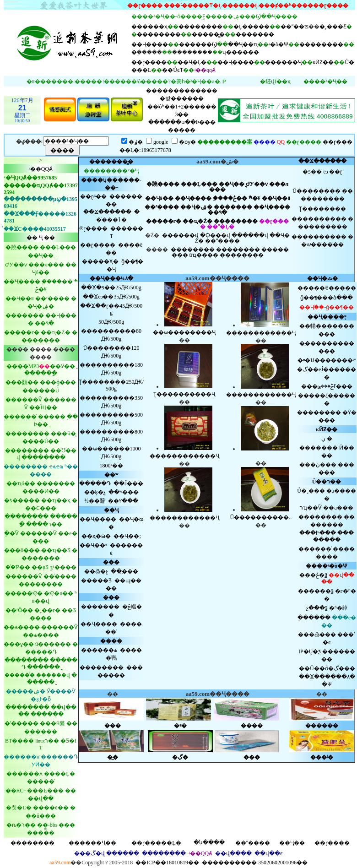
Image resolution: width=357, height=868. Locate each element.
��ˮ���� (222, 241)
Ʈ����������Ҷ (184, 394)
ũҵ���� (204, 255)
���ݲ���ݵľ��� (327, 386)
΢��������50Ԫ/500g (111, 322)
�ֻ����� (314, 618)
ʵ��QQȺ (41, 169)
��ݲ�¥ (247, 198)
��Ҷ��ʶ (93, 545)
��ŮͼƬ (173, 70)
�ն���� (209, 842)
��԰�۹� (217, 212)
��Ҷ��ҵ (243, 44)
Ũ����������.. (261, 517)
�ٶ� (136, 142)
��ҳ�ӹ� (96, 536)
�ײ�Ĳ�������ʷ (327, 360)
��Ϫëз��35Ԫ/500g (111, 297)
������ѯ (316, 591)
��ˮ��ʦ (295, 27)
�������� (200, 27)
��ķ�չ (95, 492)
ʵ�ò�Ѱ (279, 44)
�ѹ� (187, 142)
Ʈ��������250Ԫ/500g (111, 385)
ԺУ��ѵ (257, 184)
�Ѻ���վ (215, 235)
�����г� (164, 221)
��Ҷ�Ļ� (192, 62)
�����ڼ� (327, 439)
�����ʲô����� (327, 288)
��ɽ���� (149, 62)
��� (111, 562)
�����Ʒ (96, 580)
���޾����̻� (111, 162)
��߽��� (124, 571)
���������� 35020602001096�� (255, 863)
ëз (325, 172)
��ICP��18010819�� (167, 863)
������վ (180, 235)
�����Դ (95, 483)
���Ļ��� (199, 184)
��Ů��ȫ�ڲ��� (327, 668)
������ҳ (149, 27)
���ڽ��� (318, 465)
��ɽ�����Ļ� (156, 843)
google (161, 142)
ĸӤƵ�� (323, 62)
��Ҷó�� (159, 198)
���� (111, 641)
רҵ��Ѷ (311, 508)
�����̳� (208, 34)
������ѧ (99, 650)
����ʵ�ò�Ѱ (327, 566)
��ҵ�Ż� (197, 221)
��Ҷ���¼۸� (111, 278)
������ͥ (315, 549)
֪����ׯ (233, 198)
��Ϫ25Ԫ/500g (111, 288)
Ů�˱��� (311, 491)
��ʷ (111, 475)
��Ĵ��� (128, 483)
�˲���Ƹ (333, 27)
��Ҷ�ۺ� (196, 207)
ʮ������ (241, 52)
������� (255, 34)
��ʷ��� (124, 492)
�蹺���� (163, 184)
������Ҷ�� (92, 843)
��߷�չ (96, 571)
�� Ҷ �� (41, 238)
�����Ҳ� (100, 261)
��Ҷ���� (150, 44)
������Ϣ (198, 44)
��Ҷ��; (127, 536)
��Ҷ (111, 510)
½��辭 (95, 501)
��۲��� (123, 501)
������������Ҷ (184, 456)
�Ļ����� (252, 27)
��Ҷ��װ (276, 198)
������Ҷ (283, 62)
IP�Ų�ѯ (310, 651)
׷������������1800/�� (111, 466)
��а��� (338, 508)
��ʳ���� (162, 207)
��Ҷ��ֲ (232, 184)
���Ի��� (318, 533)
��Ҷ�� (292, 843)
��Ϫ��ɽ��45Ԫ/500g (111, 309)
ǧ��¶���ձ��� (327, 298)
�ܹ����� (147, 52)
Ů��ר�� (327, 482)
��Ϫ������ (322, 161)
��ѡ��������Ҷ (184, 332)
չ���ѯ (317, 608)
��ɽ (336, 172)
